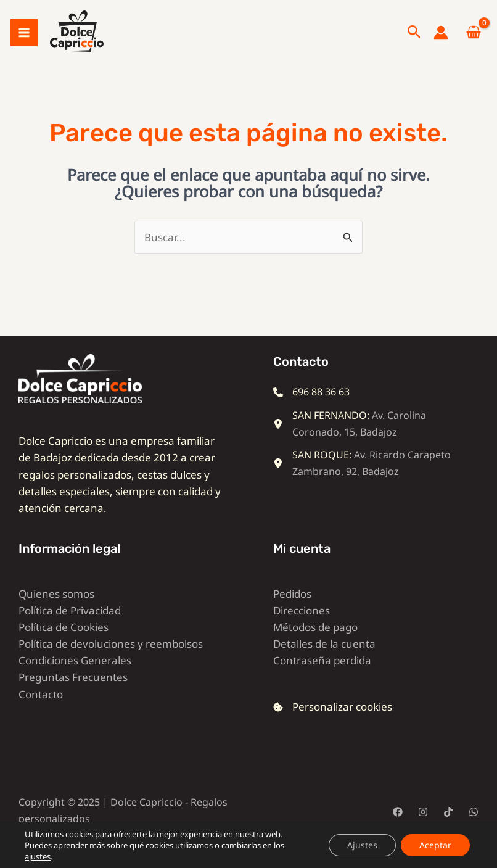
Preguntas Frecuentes (73, 693)
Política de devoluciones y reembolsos (111, 660)
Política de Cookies (64, 643)
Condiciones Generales (75, 676)
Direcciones (302, 626)
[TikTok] (448, 827)
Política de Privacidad (70, 626)
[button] (414, 41)
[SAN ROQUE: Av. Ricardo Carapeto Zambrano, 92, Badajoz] (367, 479)
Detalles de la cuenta (324, 660)
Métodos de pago (315, 643)
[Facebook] (398, 827)
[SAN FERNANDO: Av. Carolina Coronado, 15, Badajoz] (367, 439)
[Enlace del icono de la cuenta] (441, 41)
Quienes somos (56, 609)
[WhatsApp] (474, 827)
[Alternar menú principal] (24, 41)
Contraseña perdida (322, 676)
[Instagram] (423, 827)
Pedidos (292, 609)
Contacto (41, 710)
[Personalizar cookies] (333, 723)
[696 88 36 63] (311, 408)
